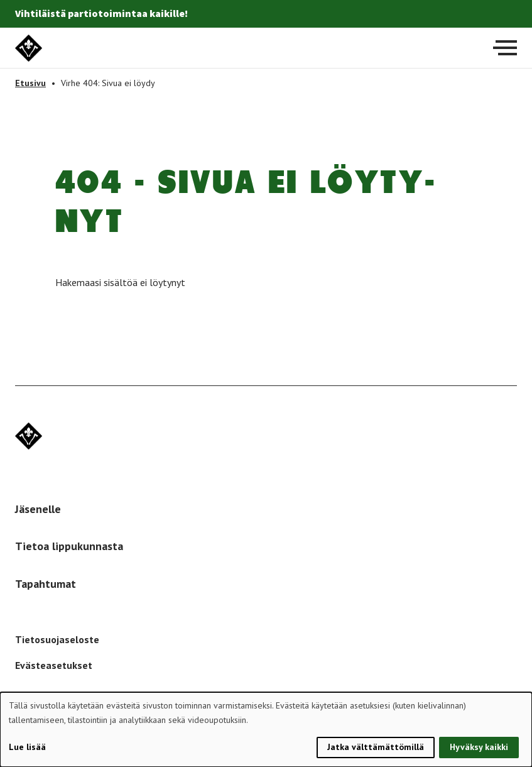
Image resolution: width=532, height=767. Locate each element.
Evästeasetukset (54, 665)
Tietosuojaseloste (57, 639)
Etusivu (30, 83)
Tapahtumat (46, 584)
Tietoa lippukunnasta (69, 546)
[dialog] (266, 730)
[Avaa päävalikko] (505, 48)
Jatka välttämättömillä (376, 747)
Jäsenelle (38, 509)
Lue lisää (27, 747)
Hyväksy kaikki (479, 747)
